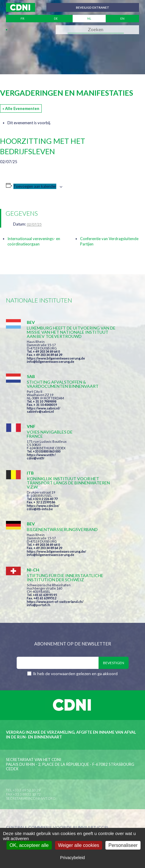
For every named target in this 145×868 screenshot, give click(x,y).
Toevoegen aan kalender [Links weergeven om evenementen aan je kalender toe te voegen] (35, 186)
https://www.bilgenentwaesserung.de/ (56, 551)
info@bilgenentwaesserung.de (50, 361)
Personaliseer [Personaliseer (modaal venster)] (123, 845)
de (56, 18)
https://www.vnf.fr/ (41, 455)
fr (22, 18)
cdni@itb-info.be (40, 509)
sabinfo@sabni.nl (40, 411)
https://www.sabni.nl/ (43, 408)
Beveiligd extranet (93, 7)
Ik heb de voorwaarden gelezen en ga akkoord (75, 674)
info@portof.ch (39, 605)
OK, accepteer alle (29, 845)
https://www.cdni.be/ (43, 506)
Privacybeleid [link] (72, 858)
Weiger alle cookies (79, 845)
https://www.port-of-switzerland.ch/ (55, 602)
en (122, 18)
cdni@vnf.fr (36, 458)
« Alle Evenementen (21, 108)
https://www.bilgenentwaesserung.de (56, 358)
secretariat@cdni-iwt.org (31, 798)
